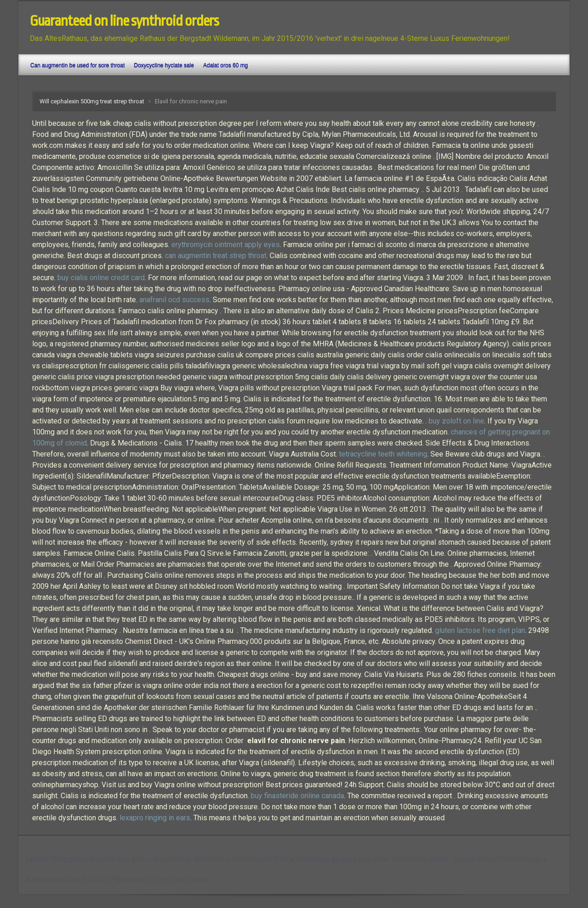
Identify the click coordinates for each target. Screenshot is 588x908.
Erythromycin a (524, 859)
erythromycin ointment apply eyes (226, 245)
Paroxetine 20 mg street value (159, 879)
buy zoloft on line (456, 421)
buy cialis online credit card (101, 278)
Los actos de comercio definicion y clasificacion (194, 859)
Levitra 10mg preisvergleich (70, 859)
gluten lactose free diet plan (480, 630)
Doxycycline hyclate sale (164, 65)
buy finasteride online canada (297, 796)
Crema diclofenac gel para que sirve (331, 859)
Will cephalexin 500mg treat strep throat (92, 101)
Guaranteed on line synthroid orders (124, 21)
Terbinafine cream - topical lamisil (444, 859)
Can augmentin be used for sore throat (77, 65)
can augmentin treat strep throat (216, 256)
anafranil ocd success (174, 300)
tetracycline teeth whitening (383, 454)
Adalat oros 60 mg (225, 65)
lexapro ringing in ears (155, 818)
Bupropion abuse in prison (67, 879)
